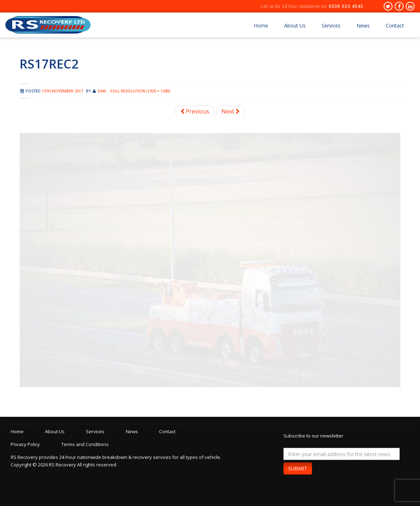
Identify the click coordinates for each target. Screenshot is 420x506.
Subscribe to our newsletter (313, 436)
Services (331, 26)
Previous (195, 111)
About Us (295, 26)
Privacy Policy (25, 444)
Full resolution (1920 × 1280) (140, 91)
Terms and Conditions (86, 444)
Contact (395, 26)
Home (261, 26)
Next (231, 111)
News (363, 26)
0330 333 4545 (346, 6)
